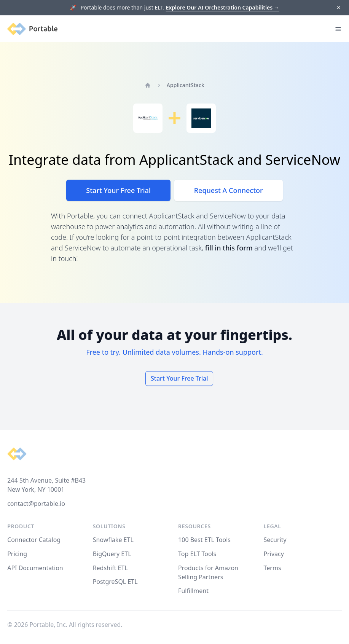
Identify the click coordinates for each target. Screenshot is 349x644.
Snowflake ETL (113, 540)
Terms (273, 568)
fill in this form (229, 248)
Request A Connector (229, 190)
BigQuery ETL (112, 554)
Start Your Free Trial (118, 190)
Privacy (274, 554)
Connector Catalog (34, 540)
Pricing (17, 554)
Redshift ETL (110, 568)
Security (275, 540)
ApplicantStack (186, 85)
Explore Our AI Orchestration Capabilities (223, 7)
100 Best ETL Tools (204, 540)
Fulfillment (193, 591)
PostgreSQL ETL (115, 582)
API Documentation (35, 568)
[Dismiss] (339, 8)
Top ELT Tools (197, 554)
